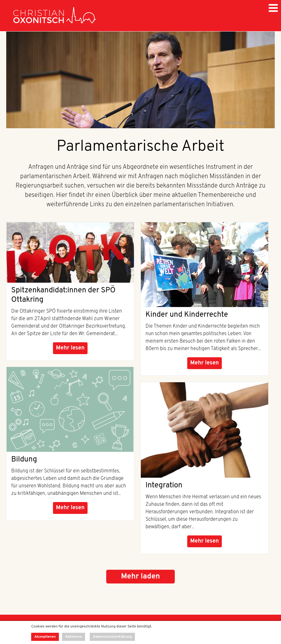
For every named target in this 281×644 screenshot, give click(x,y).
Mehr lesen (70, 348)
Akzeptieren (45, 637)
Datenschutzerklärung (112, 637)
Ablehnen (74, 637)
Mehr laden (140, 577)
